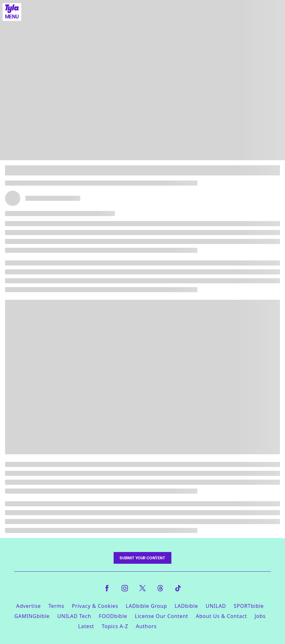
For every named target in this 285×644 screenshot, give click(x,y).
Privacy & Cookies (95, 606)
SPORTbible (249, 606)
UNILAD (216, 606)
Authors (146, 626)
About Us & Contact (221, 616)
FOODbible (113, 616)
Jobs (260, 616)
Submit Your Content (142, 558)
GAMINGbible (32, 616)
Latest (86, 626)
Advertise (29, 606)
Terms (56, 606)
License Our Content (161, 616)
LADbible (186, 606)
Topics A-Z (115, 626)
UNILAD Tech (74, 616)
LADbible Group (146, 606)
